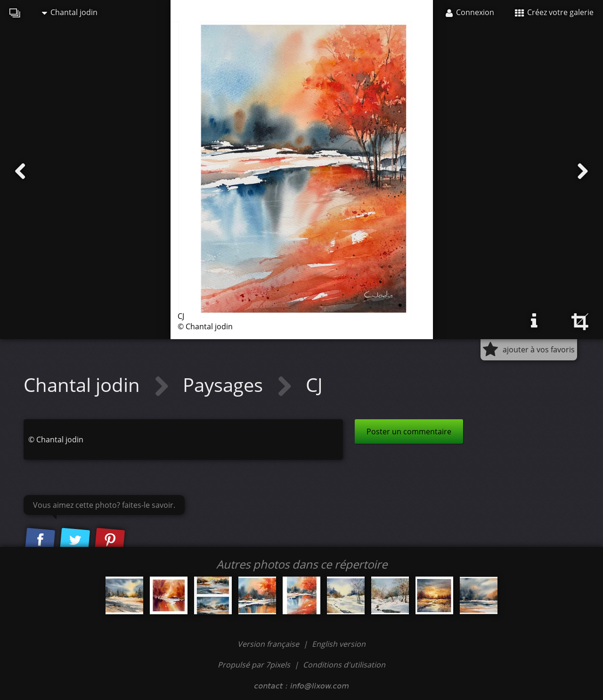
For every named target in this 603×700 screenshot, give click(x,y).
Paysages (225, 385)
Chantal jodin (70, 12)
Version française (269, 644)
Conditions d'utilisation (344, 665)
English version (339, 644)
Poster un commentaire (409, 431)
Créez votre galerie (554, 12)
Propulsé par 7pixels (254, 665)
